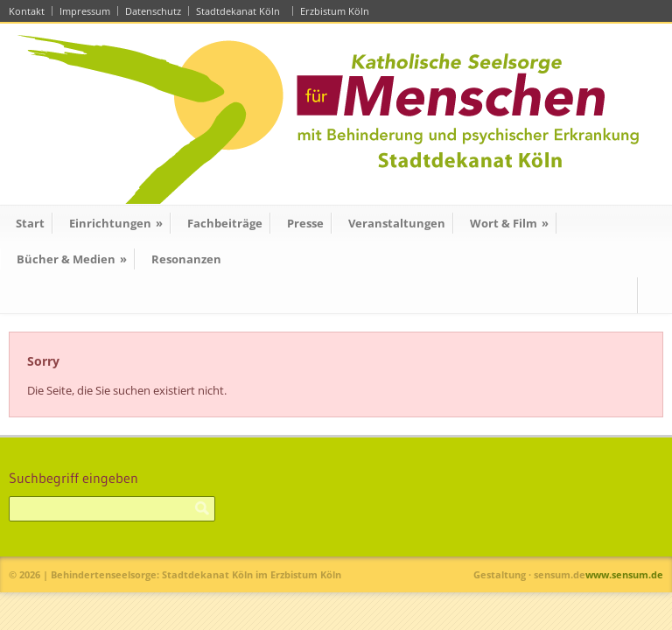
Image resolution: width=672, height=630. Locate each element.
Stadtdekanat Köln (241, 11)
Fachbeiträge (225, 223)
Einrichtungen (116, 223)
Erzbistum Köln (337, 11)
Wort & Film (509, 223)
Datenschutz (153, 11)
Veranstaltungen (397, 223)
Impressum (85, 11)
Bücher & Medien (72, 259)
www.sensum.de (624, 574)
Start (30, 223)
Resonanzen (186, 259)
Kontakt (27, 11)
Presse (305, 223)
